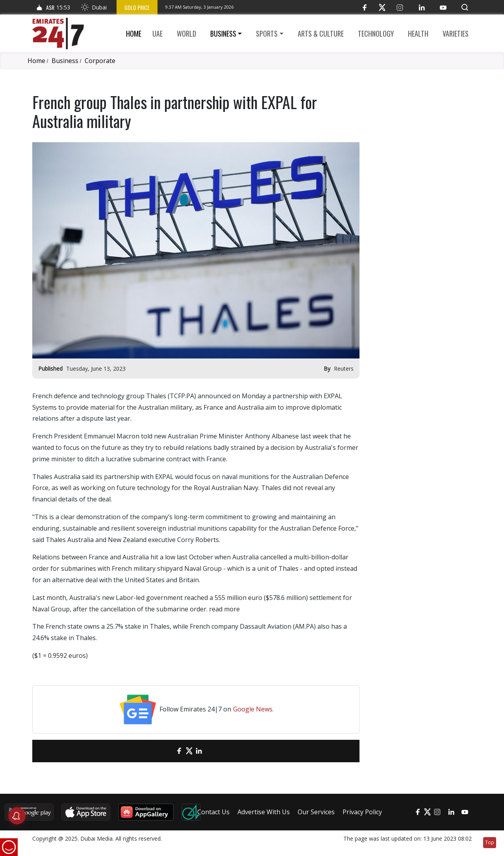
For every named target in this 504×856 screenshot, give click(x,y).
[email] (166, 751)
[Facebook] (364, 7)
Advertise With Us (264, 812)
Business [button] (223, 33)
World (186, 33)
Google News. (253, 709)
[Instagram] (400, 7)
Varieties (456, 33)
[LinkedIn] (422, 7)
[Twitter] (382, 7)
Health (418, 33)
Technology (376, 33)
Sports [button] (267, 33)
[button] (465, 7)
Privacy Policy (362, 812)
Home (134, 33)
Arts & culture (321, 33)
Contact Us (213, 812)
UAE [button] (157, 33)
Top (490, 842)
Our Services (316, 812)
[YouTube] (443, 7)
